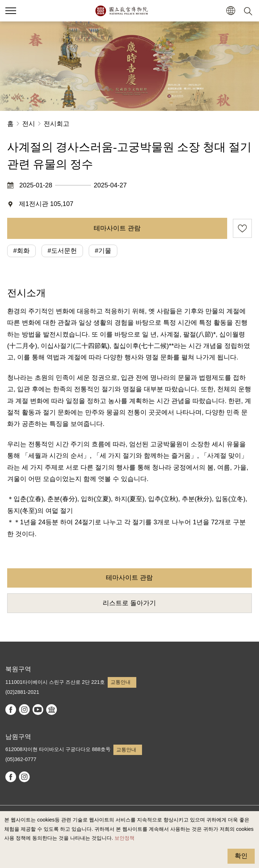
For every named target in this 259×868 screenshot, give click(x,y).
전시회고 (57, 124)
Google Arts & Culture (52, 710)
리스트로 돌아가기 (129, 603)
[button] (231, 11)
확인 (241, 856)
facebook (11, 710)
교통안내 (121, 682)
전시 (29, 124)
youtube (38, 710)
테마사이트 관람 (117, 228)
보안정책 (124, 838)
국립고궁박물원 (121, 11)
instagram (24, 710)
